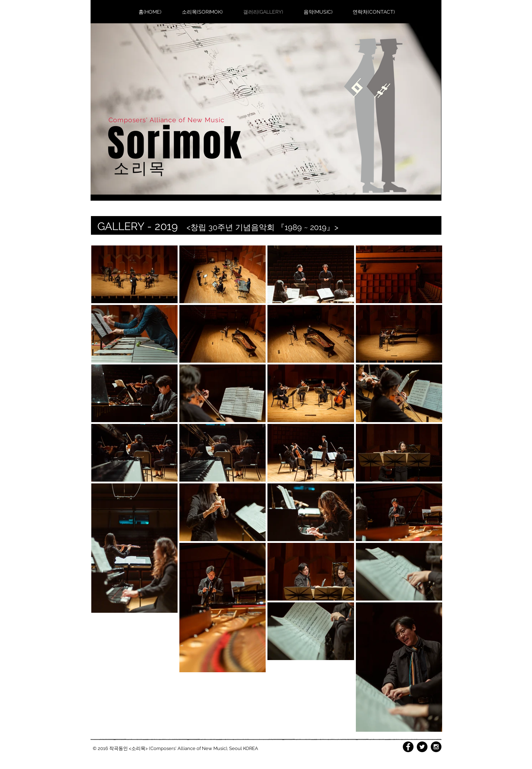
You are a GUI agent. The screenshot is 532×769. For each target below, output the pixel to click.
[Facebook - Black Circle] (408, 747)
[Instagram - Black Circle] (436, 747)
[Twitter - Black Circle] (422, 747)
